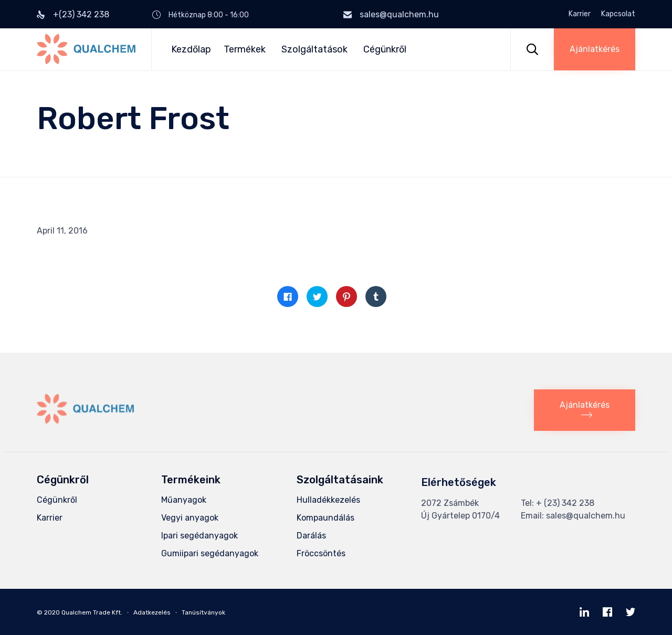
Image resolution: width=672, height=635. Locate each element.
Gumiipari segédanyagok (210, 553)
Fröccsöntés (321, 553)
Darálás (311, 536)
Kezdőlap (191, 49)
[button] (595, 49)
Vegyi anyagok (190, 518)
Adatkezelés (152, 612)
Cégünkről (385, 49)
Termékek (246, 49)
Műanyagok (184, 500)
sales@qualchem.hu (399, 14)
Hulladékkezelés (328, 500)
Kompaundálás (325, 518)
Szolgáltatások (316, 49)
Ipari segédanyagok (199, 536)
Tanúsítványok (203, 612)
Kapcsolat (618, 14)
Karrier (580, 14)
